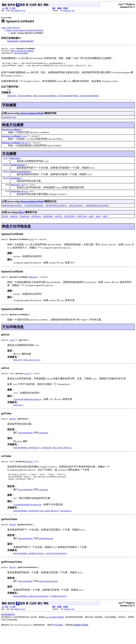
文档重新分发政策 (80, 640)
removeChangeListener (97, 213)
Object (26, 148)
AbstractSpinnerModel (22, 52)
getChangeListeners (56, 213)
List (24, 141)
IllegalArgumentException (27, 410)
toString (82, 225)
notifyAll (70, 225)
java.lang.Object (11, 28)
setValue (15, 199)
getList (15, 164)
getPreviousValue (20, 178)
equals (14, 225)
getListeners (76, 213)
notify (58, 225)
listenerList (9, 121)
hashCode (48, 225)
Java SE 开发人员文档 (54, 632)
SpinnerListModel (11, 134)
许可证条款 (58, 640)
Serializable (13, 41)
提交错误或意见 (8, 630)
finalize (24, 225)
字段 (12, 11)
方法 (23, 11)
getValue (15, 185)
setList (15, 192)
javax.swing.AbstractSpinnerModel (25, 31)
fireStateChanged (34, 213)
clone (5, 225)
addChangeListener (12, 213)
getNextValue (18, 171)
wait (91, 225)
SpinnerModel (27, 41)
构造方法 (18, 11)
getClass (36, 225)
